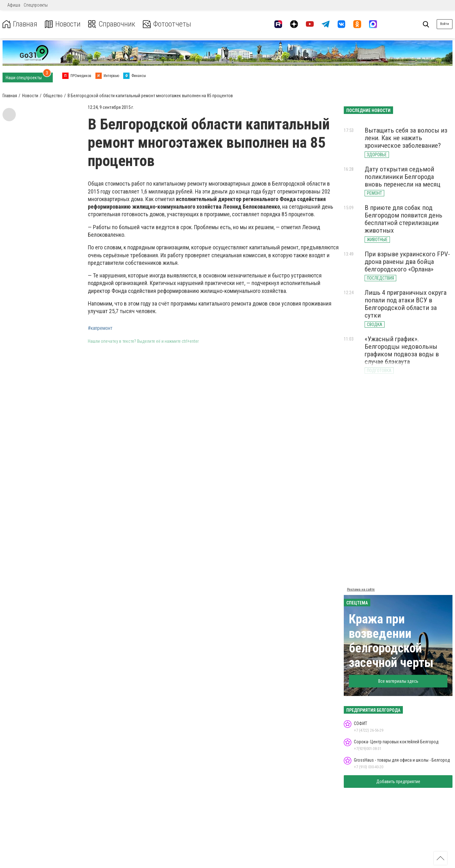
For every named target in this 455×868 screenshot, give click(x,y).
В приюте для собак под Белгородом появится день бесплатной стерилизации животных (403, 219)
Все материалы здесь (398, 681)
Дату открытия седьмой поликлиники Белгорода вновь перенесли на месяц (403, 177)
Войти (445, 24)
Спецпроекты (36, 5)
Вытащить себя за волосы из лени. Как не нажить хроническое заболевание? (406, 138)
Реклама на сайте (361, 589)
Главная (20, 24)
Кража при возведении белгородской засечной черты (391, 641)
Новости (63, 24)
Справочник (112, 24)
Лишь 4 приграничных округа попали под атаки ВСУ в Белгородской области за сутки (406, 304)
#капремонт (100, 328)
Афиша (14, 5)
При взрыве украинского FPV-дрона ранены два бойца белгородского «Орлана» (407, 262)
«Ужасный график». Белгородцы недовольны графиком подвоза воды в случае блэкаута (402, 350)
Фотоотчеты (167, 24)
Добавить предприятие (398, 782)
